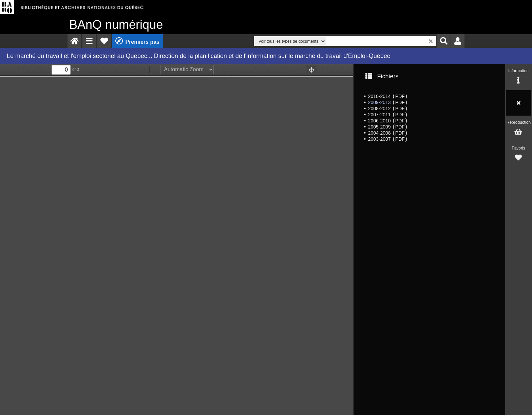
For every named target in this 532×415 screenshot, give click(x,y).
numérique (116, 25)
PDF (400, 96)
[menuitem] (74, 41)
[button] (89, 41)
